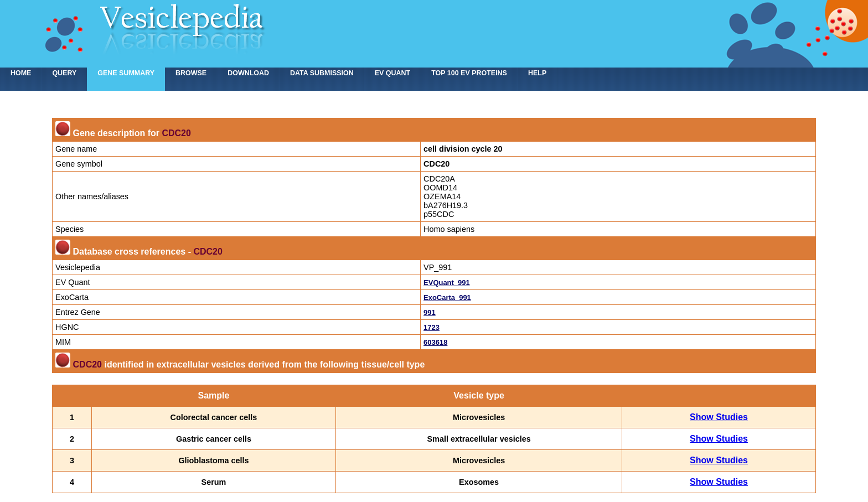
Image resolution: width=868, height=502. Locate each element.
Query (64, 73)
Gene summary (126, 73)
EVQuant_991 (447, 283)
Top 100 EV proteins (469, 73)
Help (537, 73)
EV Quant (392, 73)
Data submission (322, 73)
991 (430, 312)
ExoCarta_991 (447, 297)
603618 (435, 342)
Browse (191, 73)
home (21, 73)
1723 (432, 327)
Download (248, 73)
